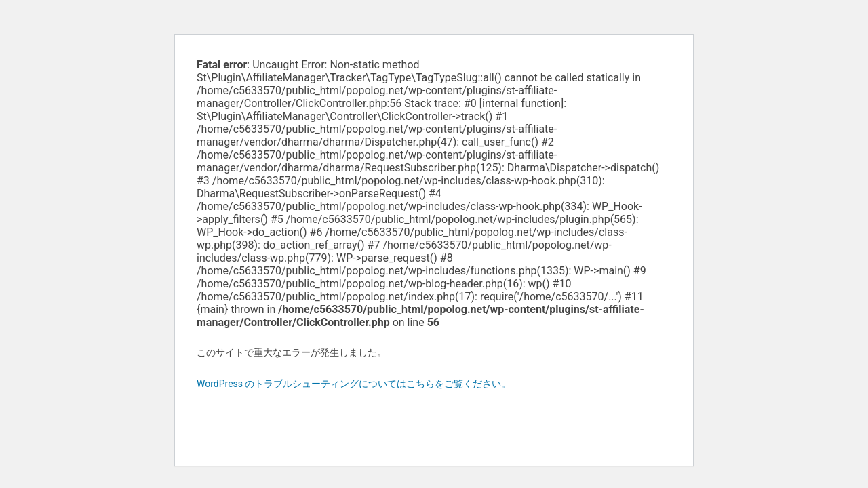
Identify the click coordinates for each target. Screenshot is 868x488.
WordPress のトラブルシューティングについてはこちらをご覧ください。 (354, 384)
